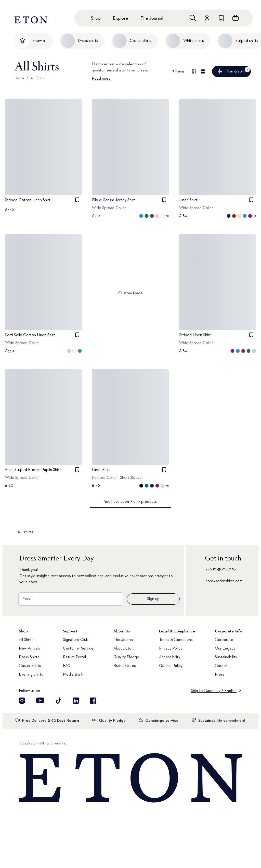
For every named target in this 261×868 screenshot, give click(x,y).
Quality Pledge (126, 657)
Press (220, 675)
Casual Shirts (30, 666)
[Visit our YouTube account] (40, 701)
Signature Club (76, 640)
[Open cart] (236, 18)
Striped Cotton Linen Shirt (28, 200)
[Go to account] (207, 18)
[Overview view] (194, 71)
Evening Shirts (31, 675)
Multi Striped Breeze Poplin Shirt (33, 470)
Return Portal (74, 657)
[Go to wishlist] (221, 18)
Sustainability (226, 657)
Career (221, 666)
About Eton (123, 649)
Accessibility (170, 657)
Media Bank (73, 675)
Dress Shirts (29, 657)
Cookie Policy (171, 666)
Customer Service (78, 649)
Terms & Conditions (176, 640)
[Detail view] (203, 71)
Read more (101, 79)
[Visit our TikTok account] (59, 701)
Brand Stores (125, 666)
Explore (121, 18)
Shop (96, 18)
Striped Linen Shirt (195, 335)
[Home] (130, 778)
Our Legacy (225, 649)
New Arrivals (29, 649)
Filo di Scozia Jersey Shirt (114, 200)
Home (19, 78)
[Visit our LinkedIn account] (76, 701)
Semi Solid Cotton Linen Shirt (30, 335)
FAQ (67, 666)
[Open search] (193, 18)
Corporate (224, 640)
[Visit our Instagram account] (22, 701)
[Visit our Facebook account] (93, 701)
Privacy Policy (171, 649)
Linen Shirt (188, 200)
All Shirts (38, 78)
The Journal (152, 18)
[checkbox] (77, 200)
